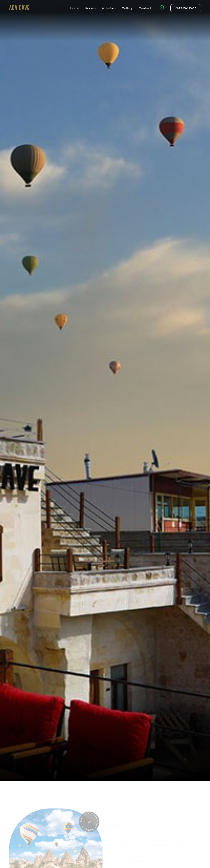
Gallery (127, 8)
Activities (109, 8)
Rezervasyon (186, 8)
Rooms (91, 8)
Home (75, 8)
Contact (145, 8)
